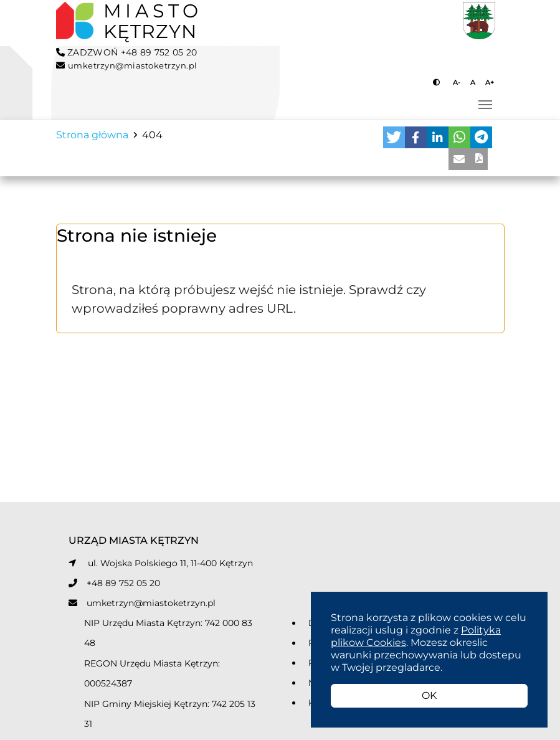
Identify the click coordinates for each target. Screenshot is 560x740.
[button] (394, 137)
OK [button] (429, 695)
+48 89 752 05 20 (123, 583)
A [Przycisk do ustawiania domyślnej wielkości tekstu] (473, 82)
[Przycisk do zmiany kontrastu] (438, 82)
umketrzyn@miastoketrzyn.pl (151, 603)
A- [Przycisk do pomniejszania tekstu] (457, 82)
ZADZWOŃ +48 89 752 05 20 (127, 52)
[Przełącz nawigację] (485, 105)
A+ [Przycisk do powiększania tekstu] (490, 82)
